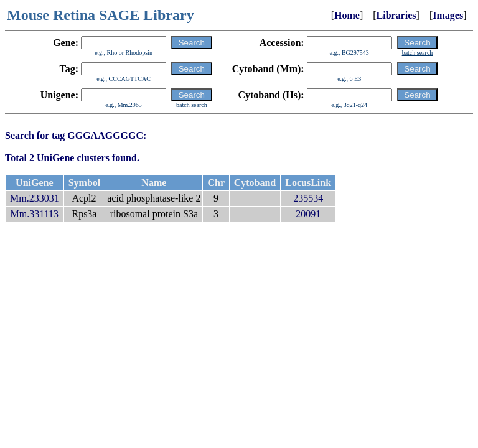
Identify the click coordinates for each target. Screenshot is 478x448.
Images (448, 15)
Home (347, 15)
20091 (308, 214)
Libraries (396, 15)
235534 (308, 198)
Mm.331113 (35, 214)
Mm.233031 (35, 198)
